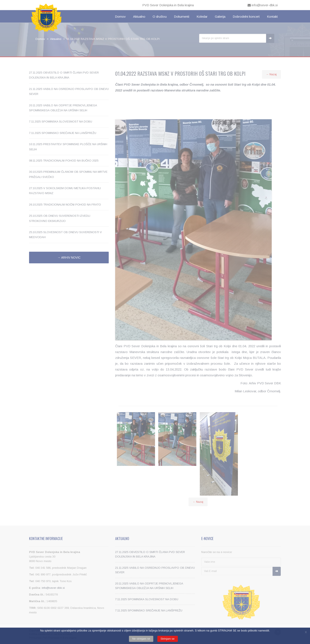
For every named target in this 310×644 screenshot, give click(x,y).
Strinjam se (168, 639)
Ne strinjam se (141, 639)
